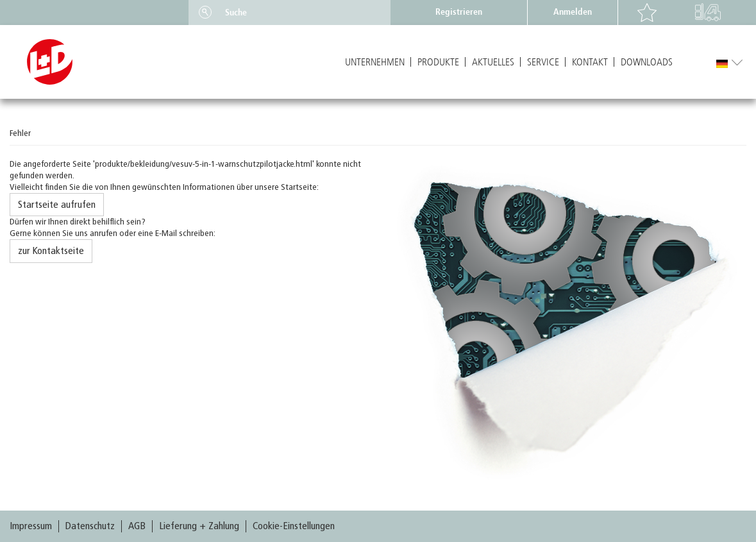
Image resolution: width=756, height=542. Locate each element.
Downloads (647, 62)
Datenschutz (90, 526)
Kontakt (590, 62)
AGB (137, 526)
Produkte (438, 62)
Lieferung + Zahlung (199, 526)
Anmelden (573, 12)
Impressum (31, 526)
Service (543, 62)
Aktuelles (493, 62)
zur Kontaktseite (51, 250)
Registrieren (459, 12)
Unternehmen (375, 62)
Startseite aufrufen (57, 204)
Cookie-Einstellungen (294, 526)
